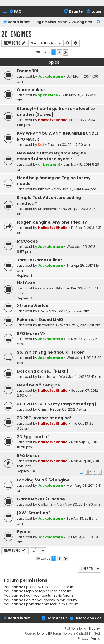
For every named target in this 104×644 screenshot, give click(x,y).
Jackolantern (51, 76)
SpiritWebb (48, 95)
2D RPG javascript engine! (44, 418)
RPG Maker (28, 456)
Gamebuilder (31, 90)
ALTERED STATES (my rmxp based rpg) (57, 404)
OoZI (42, 311)
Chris (42, 409)
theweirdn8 (47, 325)
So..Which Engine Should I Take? (51, 352)
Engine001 (28, 71)
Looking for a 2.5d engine (43, 480)
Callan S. (46, 504)
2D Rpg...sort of (33, 437)
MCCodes (27, 241)
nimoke (44, 189)
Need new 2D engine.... (41, 385)
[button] (65, 53)
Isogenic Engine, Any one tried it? (52, 222)
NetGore (26, 283)
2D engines (16, 34)
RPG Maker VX (31, 333)
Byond (24, 532)
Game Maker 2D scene (41, 499)
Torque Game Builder (40, 260)
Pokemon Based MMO (40, 319)
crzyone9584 (49, 288)
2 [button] (59, 52)
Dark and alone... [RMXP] (43, 371)
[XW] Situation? (34, 513)
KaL (41, 145)
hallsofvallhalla (53, 120)
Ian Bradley (92, 629)
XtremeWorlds (33, 306)
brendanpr (47, 377)
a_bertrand (49, 164)
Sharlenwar (48, 209)
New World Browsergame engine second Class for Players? (52, 156)
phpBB (46, 634)
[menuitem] (15, 12)
